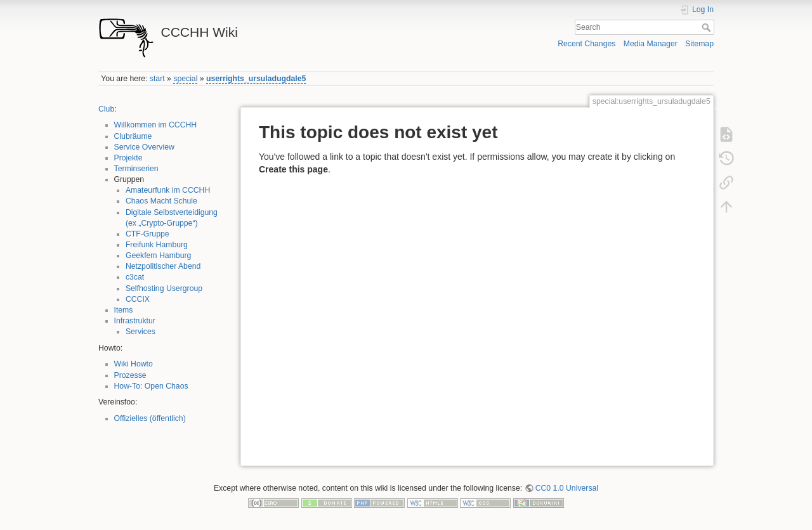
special (185, 79)
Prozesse (130, 375)
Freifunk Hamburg (157, 245)
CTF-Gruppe (147, 234)
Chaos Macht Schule (161, 201)
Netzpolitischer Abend (163, 266)
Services (141, 332)
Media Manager (651, 44)
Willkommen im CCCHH (156, 125)
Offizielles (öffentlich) (150, 418)
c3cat (135, 277)
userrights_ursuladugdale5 (256, 79)
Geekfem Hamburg (159, 255)
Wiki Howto (134, 364)
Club (106, 109)
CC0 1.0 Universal (567, 488)
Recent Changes (586, 44)
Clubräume (133, 136)
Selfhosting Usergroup (164, 288)
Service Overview (144, 147)
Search (708, 27)
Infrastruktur (135, 321)
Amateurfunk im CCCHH (168, 190)
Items (124, 310)
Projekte (128, 158)
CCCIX (138, 299)
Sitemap (699, 44)
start (157, 79)
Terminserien (136, 169)
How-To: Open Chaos (151, 386)
